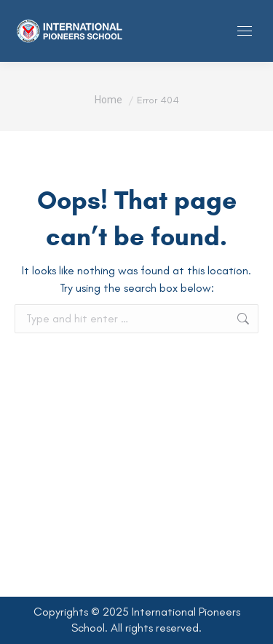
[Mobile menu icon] (245, 31)
